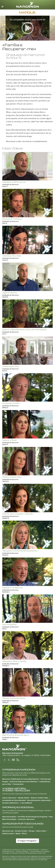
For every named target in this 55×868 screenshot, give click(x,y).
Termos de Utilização (22, 851)
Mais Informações (9, 817)
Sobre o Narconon (9, 798)
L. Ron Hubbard (26, 803)
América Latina (8, 833)
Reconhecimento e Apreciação (39, 800)
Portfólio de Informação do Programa (33, 817)
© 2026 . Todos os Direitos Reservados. (21, 850)
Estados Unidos (21, 831)
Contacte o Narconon (26, 819)
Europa (32, 831)
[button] (27, 842)
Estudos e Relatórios (10, 803)
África (24, 833)
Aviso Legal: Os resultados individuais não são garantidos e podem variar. (24, 853)
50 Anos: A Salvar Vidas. (40, 798)
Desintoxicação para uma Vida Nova (24, 782)
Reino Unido (41, 831)
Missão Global (24, 798)
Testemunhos (18, 784)
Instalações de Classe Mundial (14, 800)
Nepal (18, 833)
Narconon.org (8, 831)
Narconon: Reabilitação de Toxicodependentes (21, 779)
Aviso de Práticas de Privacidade (40, 851)
